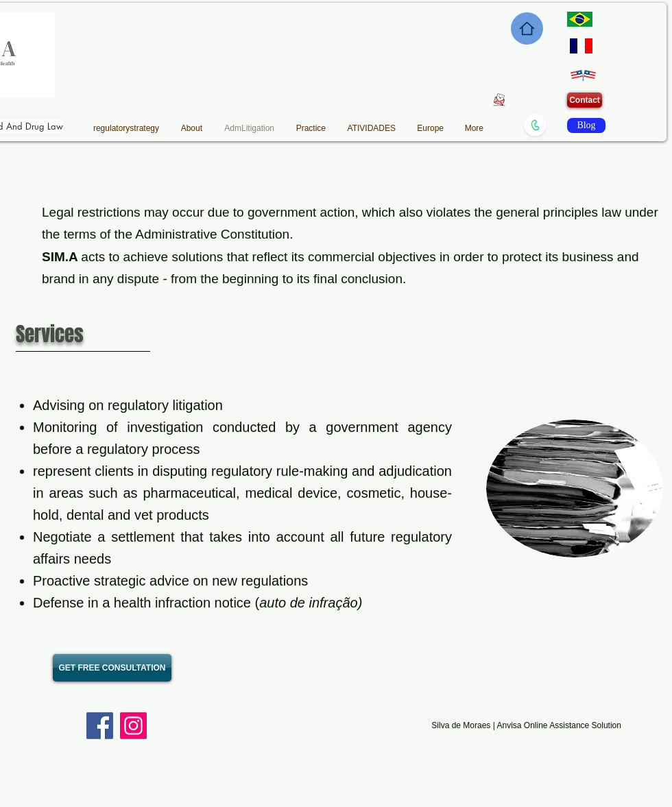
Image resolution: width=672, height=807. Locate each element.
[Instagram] (133, 726)
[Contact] (585, 100)
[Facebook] (100, 726)
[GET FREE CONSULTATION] (112, 668)
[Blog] (586, 125)
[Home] (527, 28)
